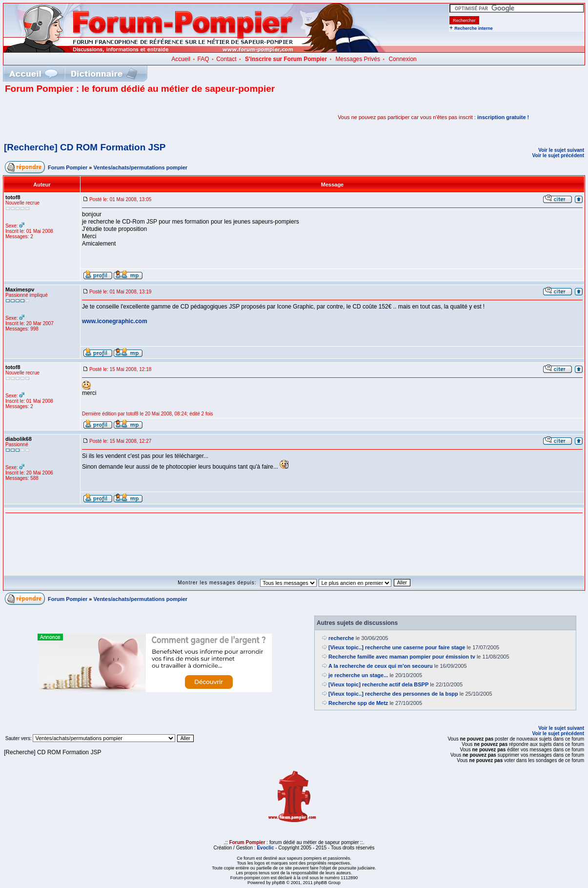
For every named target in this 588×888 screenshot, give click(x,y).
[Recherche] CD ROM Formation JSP (85, 147)
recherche (341, 638)
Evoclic (265, 848)
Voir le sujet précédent (558, 155)
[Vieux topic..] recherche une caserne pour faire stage (397, 647)
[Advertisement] (119, 117)
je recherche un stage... (358, 675)
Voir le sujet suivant (561, 150)
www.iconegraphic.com (115, 321)
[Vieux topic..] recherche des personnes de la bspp (393, 694)
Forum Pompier (68, 167)
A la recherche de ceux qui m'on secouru (381, 666)
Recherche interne (474, 28)
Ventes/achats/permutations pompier (141, 167)
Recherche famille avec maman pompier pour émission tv (402, 657)
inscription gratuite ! (503, 117)
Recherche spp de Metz (358, 703)
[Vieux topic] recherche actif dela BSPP (378, 684)
